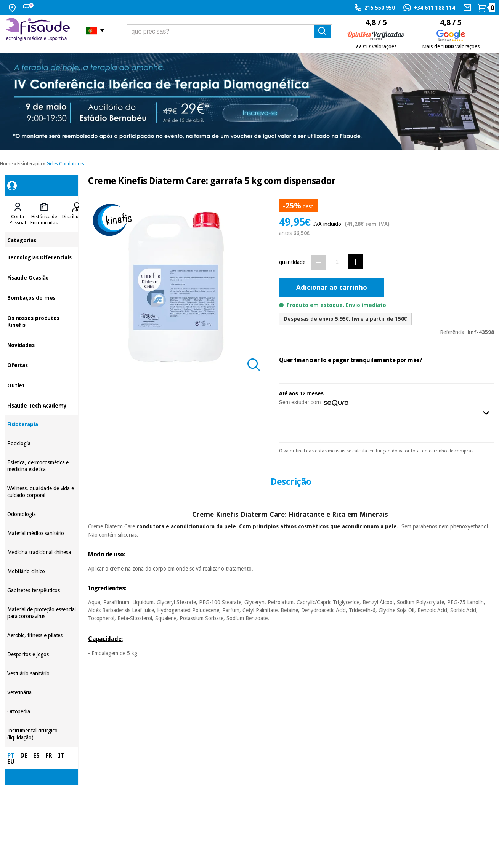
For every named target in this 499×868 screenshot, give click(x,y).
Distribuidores (77, 217)
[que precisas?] (229, 31)
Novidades (42, 344)
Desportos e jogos (42, 655)
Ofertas (42, 365)
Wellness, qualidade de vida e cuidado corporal (42, 492)
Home (6, 164)
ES (36, 755)
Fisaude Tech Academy (42, 405)
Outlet (42, 385)
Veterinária (42, 693)
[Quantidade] (337, 262)
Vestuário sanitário (42, 674)
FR (49, 755)
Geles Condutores (65, 164)
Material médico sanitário (42, 533)
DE (24, 755)
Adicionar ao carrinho (332, 287)
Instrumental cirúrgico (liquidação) (42, 734)
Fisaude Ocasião (42, 277)
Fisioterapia (30, 164)
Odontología (42, 514)
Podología (42, 444)
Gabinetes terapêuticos (42, 591)
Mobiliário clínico (42, 571)
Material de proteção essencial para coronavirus (42, 613)
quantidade (292, 262)
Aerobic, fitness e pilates (42, 635)
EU (11, 762)
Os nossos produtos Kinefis (42, 321)
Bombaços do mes (42, 297)
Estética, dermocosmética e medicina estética (42, 466)
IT (61, 755)
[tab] (18, 214)
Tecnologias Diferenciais (42, 257)
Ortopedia (42, 712)
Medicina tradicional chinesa (42, 552)
